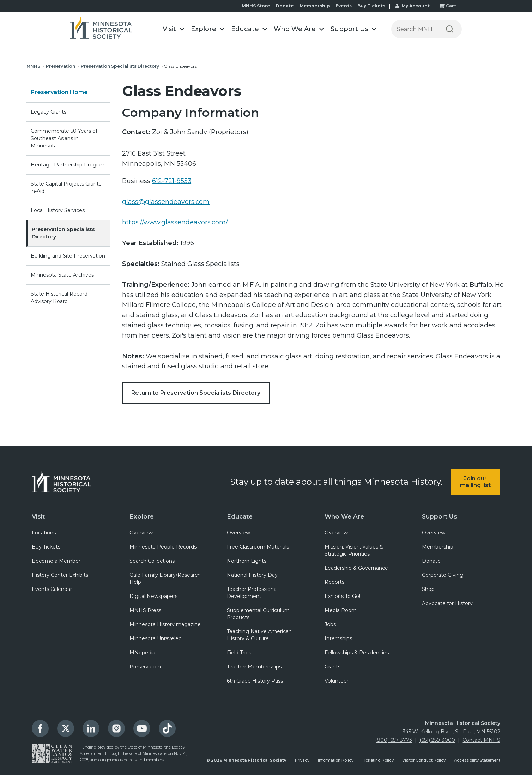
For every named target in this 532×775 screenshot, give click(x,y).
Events (344, 6)
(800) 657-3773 (394, 740)
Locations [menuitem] (44, 533)
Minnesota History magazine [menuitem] (165, 625)
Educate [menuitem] (240, 516)
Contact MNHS (481, 740)
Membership (315, 6)
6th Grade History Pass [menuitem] (255, 681)
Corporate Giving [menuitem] (443, 575)
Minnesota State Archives (62, 275)
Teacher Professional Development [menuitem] (252, 593)
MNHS (33, 66)
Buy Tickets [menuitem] (46, 547)
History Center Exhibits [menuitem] (60, 575)
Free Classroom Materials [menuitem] (258, 547)
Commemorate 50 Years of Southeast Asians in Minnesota (64, 138)
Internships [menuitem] (338, 639)
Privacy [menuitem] (302, 761)
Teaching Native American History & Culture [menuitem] (259, 635)
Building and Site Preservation (68, 256)
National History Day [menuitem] (252, 575)
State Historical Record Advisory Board (59, 298)
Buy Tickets (371, 6)
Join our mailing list (475, 482)
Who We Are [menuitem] (344, 516)
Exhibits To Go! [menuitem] (342, 597)
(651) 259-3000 (437, 740)
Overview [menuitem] (141, 533)
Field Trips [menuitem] (239, 653)
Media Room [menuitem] (341, 611)
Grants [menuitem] (332, 667)
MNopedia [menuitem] (142, 653)
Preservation (61, 66)
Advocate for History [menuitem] (447, 604)
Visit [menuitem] (38, 516)
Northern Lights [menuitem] (247, 561)
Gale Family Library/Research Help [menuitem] (165, 579)
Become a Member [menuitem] (56, 561)
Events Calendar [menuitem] (52, 589)
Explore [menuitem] (142, 516)
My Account (416, 6)
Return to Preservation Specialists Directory (196, 393)
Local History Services (58, 210)
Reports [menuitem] (334, 582)
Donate (285, 6)
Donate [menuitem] (431, 561)
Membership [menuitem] (438, 547)
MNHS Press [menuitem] (145, 611)
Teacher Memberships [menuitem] (254, 667)
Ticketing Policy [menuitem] (378, 761)
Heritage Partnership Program (68, 165)
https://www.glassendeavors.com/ (175, 222)
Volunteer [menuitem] (337, 681)
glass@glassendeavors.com (166, 202)
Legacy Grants (49, 112)
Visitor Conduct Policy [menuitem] (424, 761)
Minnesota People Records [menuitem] (163, 547)
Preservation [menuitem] (145, 667)
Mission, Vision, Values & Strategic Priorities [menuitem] (354, 551)
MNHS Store (256, 6)
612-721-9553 (172, 181)
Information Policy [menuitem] (336, 761)
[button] (173, 29)
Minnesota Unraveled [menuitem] (156, 639)
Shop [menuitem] (428, 589)
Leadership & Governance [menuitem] (356, 568)
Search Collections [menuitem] (152, 561)
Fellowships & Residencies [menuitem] (357, 653)
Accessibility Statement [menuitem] (477, 761)
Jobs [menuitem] (330, 625)
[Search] (450, 29)
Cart (451, 6)
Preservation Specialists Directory (120, 66)
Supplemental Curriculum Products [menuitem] (258, 614)
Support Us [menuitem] (440, 516)
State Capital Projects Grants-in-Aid (67, 187)
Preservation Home (59, 92)
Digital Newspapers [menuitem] (153, 597)
